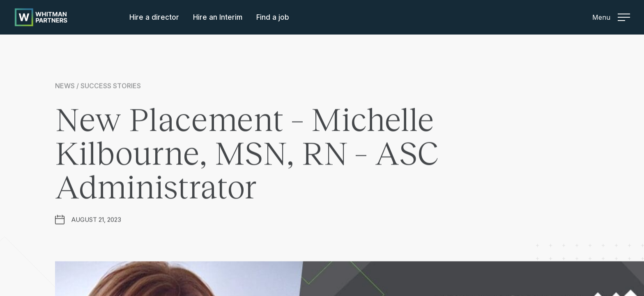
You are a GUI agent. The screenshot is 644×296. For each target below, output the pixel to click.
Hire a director (154, 17)
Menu (611, 17)
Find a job (273, 17)
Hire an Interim (218, 17)
